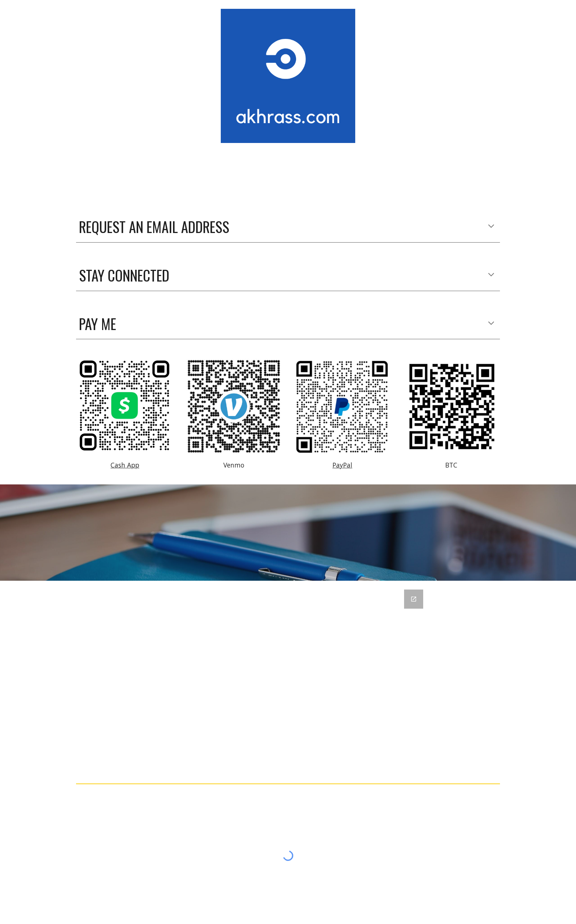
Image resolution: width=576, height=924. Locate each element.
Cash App (125, 465)
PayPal (342, 465)
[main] (288, 227)
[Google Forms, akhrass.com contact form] (288, 681)
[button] (491, 227)
